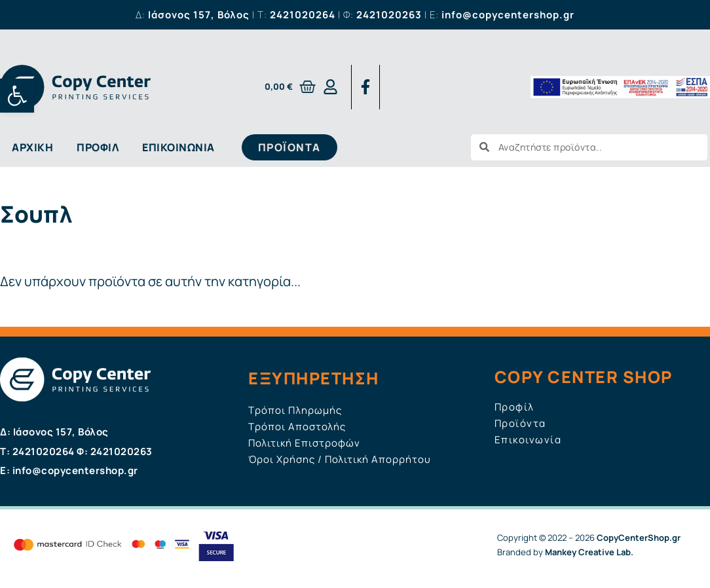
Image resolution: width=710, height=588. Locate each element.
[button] (17, 96)
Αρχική (32, 147)
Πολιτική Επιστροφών (304, 443)
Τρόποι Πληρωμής (295, 410)
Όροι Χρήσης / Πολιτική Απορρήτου (340, 459)
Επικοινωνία (178, 147)
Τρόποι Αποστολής (297, 427)
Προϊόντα (520, 423)
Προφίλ (98, 147)
